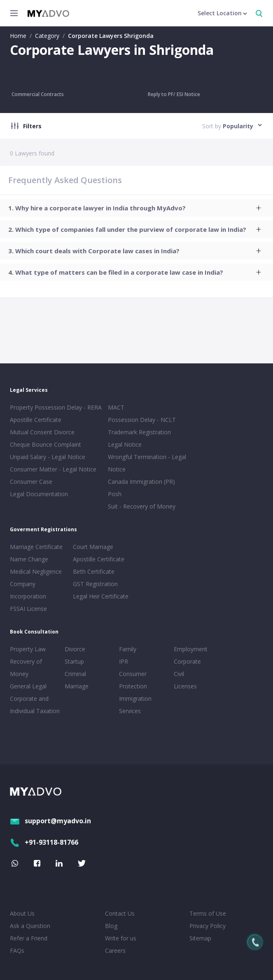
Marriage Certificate (36, 547)
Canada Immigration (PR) (141, 482)
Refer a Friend (29, 938)
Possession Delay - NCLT (142, 420)
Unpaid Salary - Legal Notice (48, 457)
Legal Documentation (39, 494)
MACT (116, 407)
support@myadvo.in (50, 821)
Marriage (77, 686)
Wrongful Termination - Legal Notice (147, 463)
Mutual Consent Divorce (42, 432)
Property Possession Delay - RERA (56, 407)
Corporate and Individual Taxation (35, 705)
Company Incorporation (28, 590)
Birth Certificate (94, 571)
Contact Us (120, 913)
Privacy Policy (208, 926)
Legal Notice (125, 444)
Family (128, 649)
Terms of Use (208, 913)
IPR (124, 661)
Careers (115, 951)
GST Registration (95, 584)
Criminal (75, 674)
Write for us (121, 938)
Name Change (29, 559)
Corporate (187, 661)
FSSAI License (28, 609)
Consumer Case (31, 482)
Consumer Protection (133, 680)
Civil (179, 674)
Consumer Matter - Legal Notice (53, 469)
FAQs (17, 951)
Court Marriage (93, 547)
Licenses (185, 686)
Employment (191, 649)
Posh (115, 494)
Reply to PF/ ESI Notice (174, 94)
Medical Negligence (36, 571)
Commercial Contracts (38, 94)
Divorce (75, 649)
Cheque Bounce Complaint (45, 444)
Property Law (28, 649)
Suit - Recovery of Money (142, 506)
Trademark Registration (139, 432)
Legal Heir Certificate (101, 596)
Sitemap (200, 938)
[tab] (136, 208)
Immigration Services (135, 705)
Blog (111, 926)
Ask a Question (30, 926)
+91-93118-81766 (44, 842)
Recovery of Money (26, 668)
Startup (74, 661)
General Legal (28, 686)
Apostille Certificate (36, 420)
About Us (22, 913)
